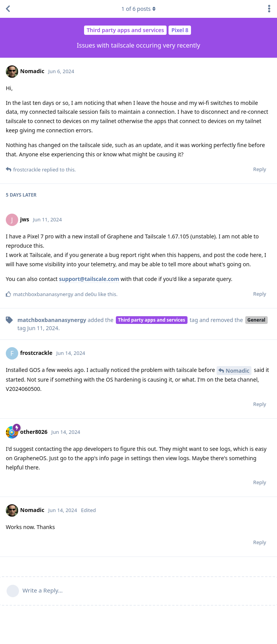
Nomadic (238, 371)
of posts (138, 9)
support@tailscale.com (89, 279)
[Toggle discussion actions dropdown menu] (269, 9)
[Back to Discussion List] (8, 9)
